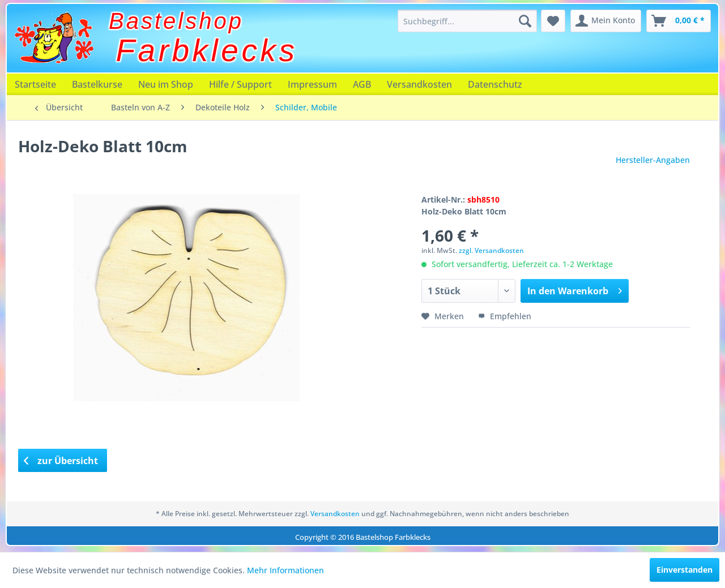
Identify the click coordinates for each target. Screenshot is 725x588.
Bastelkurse (97, 84)
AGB (362, 84)
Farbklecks (207, 50)
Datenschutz (495, 84)
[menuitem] (467, 21)
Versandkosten (419, 84)
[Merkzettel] (553, 21)
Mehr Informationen (285, 570)
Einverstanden (685, 570)
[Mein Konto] (606, 21)
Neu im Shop (166, 84)
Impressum (312, 84)
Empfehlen (505, 316)
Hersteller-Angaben (653, 160)
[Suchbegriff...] (467, 21)
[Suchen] (525, 21)
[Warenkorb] (679, 21)
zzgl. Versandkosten (491, 250)
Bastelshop (176, 21)
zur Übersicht (61, 461)
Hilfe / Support (240, 84)
